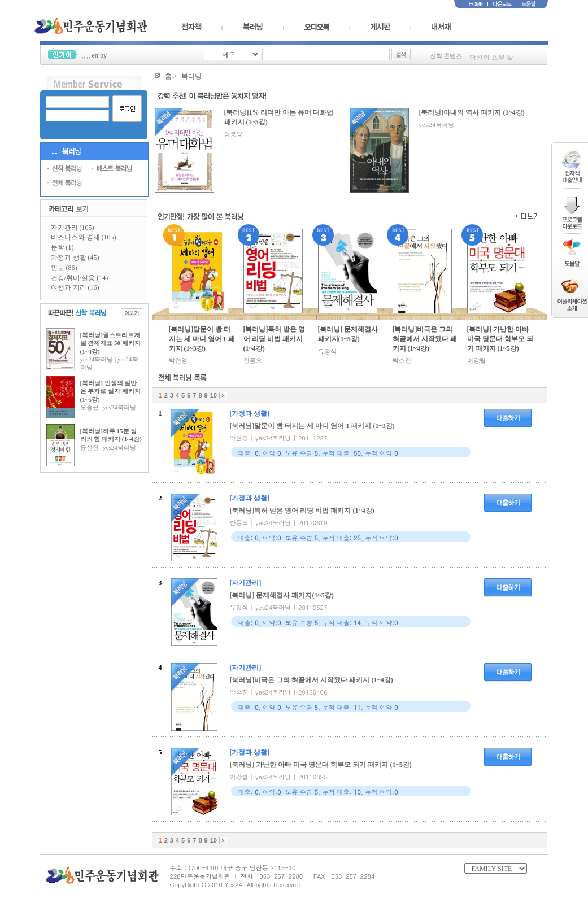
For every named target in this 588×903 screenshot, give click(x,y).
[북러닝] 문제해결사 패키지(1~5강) (348, 334)
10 (214, 395)
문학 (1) (62, 247)
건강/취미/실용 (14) (80, 278)
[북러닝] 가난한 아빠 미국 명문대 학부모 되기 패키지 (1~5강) (500, 339)
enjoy (100, 55)
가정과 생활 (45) (75, 258)
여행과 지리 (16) (75, 287)
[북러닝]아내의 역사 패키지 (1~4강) (472, 112)
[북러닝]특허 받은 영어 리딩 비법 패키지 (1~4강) (275, 339)
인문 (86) (64, 268)
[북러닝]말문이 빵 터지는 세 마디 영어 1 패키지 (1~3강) (202, 339)
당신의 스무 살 (491, 59)
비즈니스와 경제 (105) (84, 237)
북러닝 (191, 76)
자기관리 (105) (73, 228)
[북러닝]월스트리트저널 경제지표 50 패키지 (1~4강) (110, 343)
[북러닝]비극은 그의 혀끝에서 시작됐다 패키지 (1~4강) (425, 339)
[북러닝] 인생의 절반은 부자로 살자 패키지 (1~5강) (110, 391)
